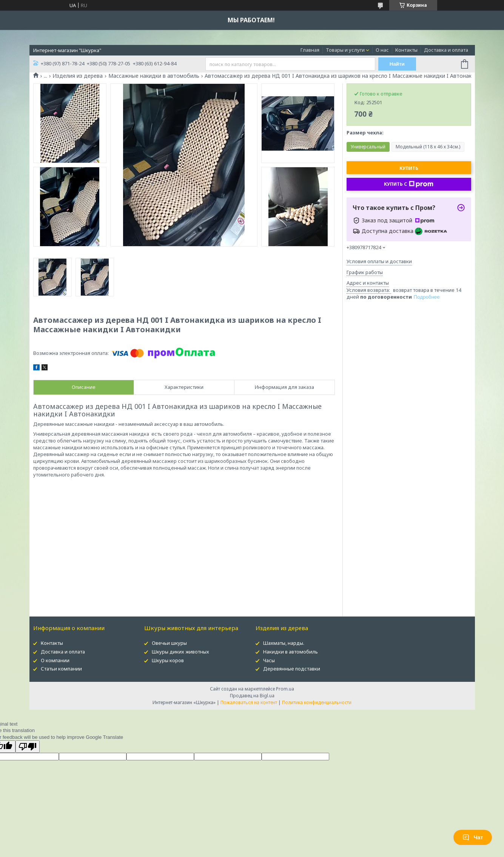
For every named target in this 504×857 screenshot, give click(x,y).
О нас (382, 50)
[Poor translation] (28, 747)
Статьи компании (61, 669)
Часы (269, 660)
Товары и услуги (345, 50)
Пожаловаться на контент (249, 702)
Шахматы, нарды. (284, 643)
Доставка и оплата (446, 50)
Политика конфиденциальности (317, 702)
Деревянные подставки (292, 669)
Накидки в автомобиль (291, 652)
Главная (310, 50)
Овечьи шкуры (169, 643)
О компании (55, 660)
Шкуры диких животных (180, 652)
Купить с (409, 184)
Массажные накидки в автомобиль (154, 76)
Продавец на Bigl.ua (252, 696)
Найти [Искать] (397, 64)
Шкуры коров (168, 660)
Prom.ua (285, 689)
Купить (409, 168)
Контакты (406, 50)
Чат (473, 837)
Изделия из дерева (78, 76)
